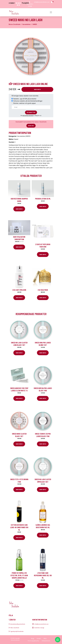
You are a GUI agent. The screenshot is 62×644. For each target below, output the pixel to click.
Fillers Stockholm (15, 628)
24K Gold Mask (43, 290)
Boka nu (31, 126)
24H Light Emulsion (19, 290)
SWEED (35, 24)
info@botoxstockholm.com (42, 2)
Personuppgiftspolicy (33, 641)
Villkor (45, 638)
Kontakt (39, 638)
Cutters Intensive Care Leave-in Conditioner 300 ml (19, 527)
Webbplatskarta (46, 641)
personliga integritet (28, 115)
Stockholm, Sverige (39, 628)
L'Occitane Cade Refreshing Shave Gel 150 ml (43, 575)
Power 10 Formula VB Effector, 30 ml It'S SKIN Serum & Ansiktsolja (19, 575)
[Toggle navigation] (51, 12)
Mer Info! (37, 89)
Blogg (33, 638)
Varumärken (26, 24)
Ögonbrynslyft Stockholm (17, 631)
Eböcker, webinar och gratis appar (25, 103)
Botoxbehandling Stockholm (18, 624)
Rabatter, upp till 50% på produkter (25, 99)
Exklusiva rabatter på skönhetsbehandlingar (28, 101)
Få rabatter (31, 112)
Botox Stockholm (15, 24)
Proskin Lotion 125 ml (43, 199)
